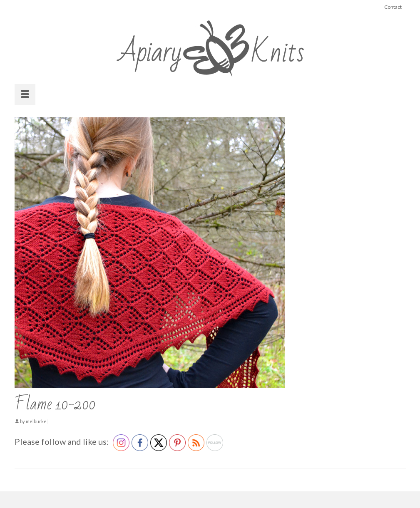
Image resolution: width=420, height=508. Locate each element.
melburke (36, 421)
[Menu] (25, 94)
